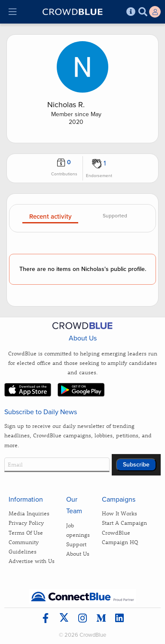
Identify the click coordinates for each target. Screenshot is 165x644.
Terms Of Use (26, 532)
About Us (78, 553)
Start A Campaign (124, 522)
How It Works (119, 513)
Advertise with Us (32, 561)
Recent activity (50, 217)
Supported (115, 216)
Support (76, 544)
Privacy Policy (26, 522)
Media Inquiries (29, 513)
